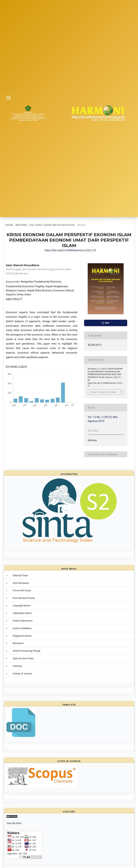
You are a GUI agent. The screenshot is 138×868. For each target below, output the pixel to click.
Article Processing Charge (27, 651)
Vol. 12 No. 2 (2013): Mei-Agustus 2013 (52, 225)
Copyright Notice (22, 606)
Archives (21, 225)
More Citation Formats (103, 392)
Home (9, 225)
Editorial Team (20, 575)
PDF (107, 323)
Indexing (17, 666)
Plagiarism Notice (22, 636)
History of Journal (22, 674)
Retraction (18, 643)
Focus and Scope (22, 590)
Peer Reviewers (21, 583)
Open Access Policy (23, 658)
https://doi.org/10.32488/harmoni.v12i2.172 (70, 250)
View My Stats (14, 823)
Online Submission (23, 621)
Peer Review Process (24, 598)
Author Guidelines (22, 628)
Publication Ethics (22, 613)
